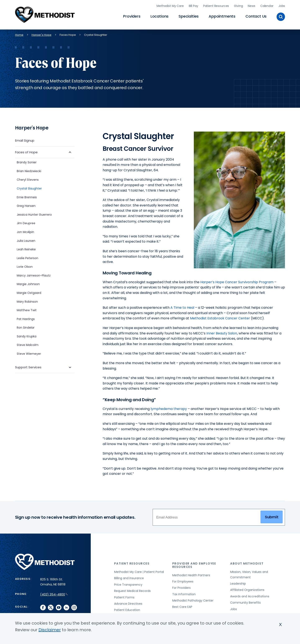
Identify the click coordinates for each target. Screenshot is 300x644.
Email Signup (25, 139)
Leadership (238, 583)
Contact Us (256, 16)
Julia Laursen (26, 239)
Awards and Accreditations (250, 595)
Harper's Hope (41, 34)
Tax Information (184, 593)
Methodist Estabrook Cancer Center (220, 317)
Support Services (28, 366)
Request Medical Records (132, 590)
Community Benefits (245, 602)
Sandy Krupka (27, 335)
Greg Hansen (26, 205)
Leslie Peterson (27, 257)
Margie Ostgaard (29, 292)
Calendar (267, 5)
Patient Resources (216, 5)
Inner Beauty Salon (222, 332)
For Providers (181, 587)
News (251, 5)
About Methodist (247, 562)
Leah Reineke (26, 248)
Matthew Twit (27, 309)
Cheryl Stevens (28, 179)
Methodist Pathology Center (193, 599)
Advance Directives (128, 603)
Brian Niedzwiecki (29, 170)
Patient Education (127, 609)
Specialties (189, 16)
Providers (132, 16)
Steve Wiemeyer (29, 353)
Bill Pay (193, 5)
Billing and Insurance (129, 577)
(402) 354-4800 (54, 593)
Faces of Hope (26, 151)
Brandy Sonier (27, 161)
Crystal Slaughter (29, 187)
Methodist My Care (170, 5)
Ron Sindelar (26, 326)
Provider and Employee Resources (194, 564)
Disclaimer (50, 630)
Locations (160, 16)
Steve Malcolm (28, 344)
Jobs (282, 5)
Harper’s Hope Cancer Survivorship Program (237, 281)
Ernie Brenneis (27, 196)
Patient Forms (124, 596)
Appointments (222, 16)
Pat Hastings (26, 318)
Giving (238, 5)
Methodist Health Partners (191, 574)
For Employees (183, 580)
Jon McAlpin (25, 231)
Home (19, 34)
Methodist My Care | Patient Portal (139, 571)
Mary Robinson (27, 300)
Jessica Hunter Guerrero (34, 213)
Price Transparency (128, 584)
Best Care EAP (182, 606)
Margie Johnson (28, 283)
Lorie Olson (25, 266)
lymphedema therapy (169, 408)
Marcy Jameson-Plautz (34, 274)
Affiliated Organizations (247, 589)
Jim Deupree (26, 222)
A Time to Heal (182, 307)
